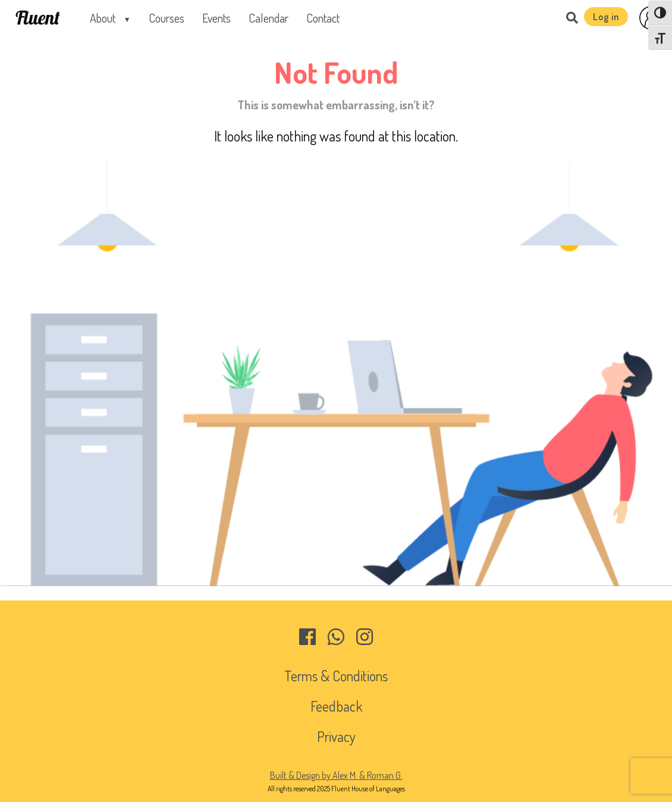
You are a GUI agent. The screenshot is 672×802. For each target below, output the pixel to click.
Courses (167, 18)
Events (216, 18)
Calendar (269, 18)
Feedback (336, 706)
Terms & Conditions (336, 676)
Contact (323, 18)
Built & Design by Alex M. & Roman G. (336, 775)
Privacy (336, 736)
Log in (606, 17)
